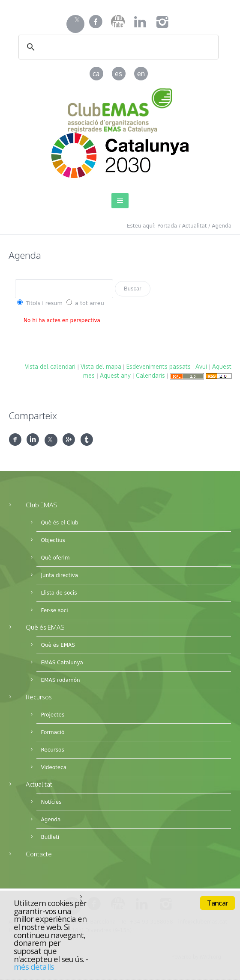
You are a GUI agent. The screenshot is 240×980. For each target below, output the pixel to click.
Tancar (217, 903)
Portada (167, 226)
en (141, 74)
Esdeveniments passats (159, 366)
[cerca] (107, 47)
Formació (52, 732)
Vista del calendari (50, 366)
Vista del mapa (101, 366)
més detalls (34, 967)
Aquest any (115, 375)
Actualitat (195, 226)
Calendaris (150, 375)
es (118, 74)
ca (96, 74)
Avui (201, 366)
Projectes (52, 715)
